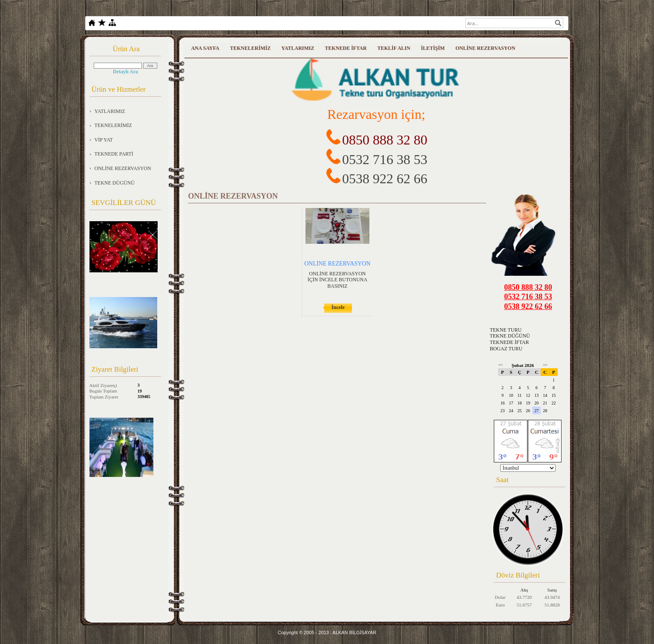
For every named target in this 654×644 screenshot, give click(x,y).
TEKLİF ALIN (394, 48)
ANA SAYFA (205, 48)
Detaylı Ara (125, 72)
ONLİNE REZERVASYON (123, 168)
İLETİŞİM (433, 48)
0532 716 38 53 (385, 159)
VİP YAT (104, 140)
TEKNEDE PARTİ (114, 154)
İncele (338, 307)
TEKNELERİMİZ (113, 125)
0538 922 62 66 (385, 179)
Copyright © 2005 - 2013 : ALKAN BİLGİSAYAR (327, 632)
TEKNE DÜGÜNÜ (115, 183)
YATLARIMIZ (110, 111)
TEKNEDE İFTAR (346, 48)
